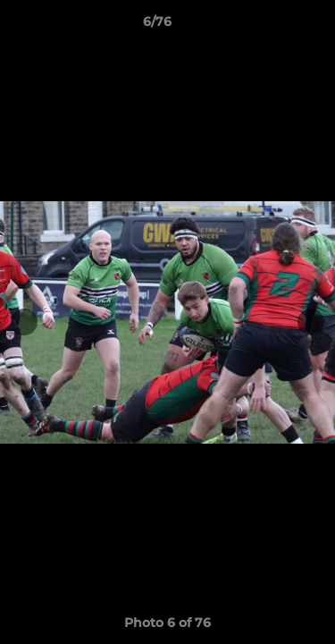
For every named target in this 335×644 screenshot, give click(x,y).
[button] (271, 26)
